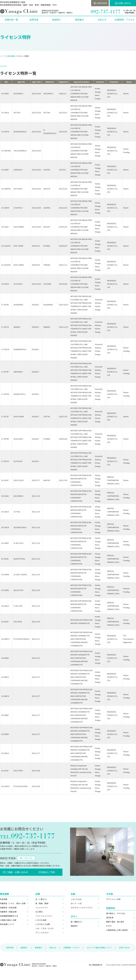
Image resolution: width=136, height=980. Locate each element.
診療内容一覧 (11, 20)
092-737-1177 (106, 12)
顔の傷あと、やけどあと (116, 913)
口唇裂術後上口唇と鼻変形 (117, 930)
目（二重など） (42, 899)
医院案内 (79, 20)
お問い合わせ (124, 3)
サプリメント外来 (113, 899)
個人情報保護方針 (96, 965)
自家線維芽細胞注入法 (9, 916)
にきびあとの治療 (43, 924)
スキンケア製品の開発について (99, 948)
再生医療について (7, 924)
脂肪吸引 (74, 926)
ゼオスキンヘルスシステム (82, 908)
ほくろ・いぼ (76, 903)
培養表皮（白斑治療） (9, 908)
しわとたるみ (76, 899)
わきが (109, 926)
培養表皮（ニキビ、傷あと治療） (14, 903)
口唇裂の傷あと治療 (8, 920)
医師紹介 (57, 20)
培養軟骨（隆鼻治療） (9, 912)
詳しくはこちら (26, 858)
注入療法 (39, 912)
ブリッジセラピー (43, 933)
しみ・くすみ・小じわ (44, 928)
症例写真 (34, 20)
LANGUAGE (101, 3)
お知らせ (102, 20)
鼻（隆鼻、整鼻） (43, 903)
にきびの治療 (41, 920)
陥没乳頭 (110, 918)
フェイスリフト (42, 908)
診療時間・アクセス (125, 20)
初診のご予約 (49, 872)
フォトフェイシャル (44, 916)
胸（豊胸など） (77, 922)
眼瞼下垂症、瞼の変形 (115, 922)
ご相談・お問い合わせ (17, 872)
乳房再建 (4, 899)
